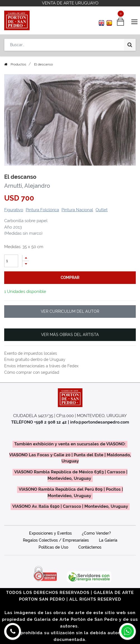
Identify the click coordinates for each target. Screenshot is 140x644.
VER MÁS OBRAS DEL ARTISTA (70, 335)
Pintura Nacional (77, 210)
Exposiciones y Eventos (50, 533)
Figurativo (14, 210)
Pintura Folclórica (42, 210)
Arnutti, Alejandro (27, 186)
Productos (18, 64)
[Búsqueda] (130, 45)
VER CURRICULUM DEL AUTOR (70, 311)
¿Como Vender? (96, 533)
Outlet (102, 210)
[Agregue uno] (26, 258)
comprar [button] (70, 278)
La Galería (108, 540)
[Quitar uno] (26, 264)
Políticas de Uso (53, 547)
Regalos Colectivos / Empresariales (56, 540)
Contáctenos (90, 547)
